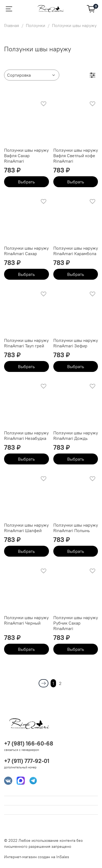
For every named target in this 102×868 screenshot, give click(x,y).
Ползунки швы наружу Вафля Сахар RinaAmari (26, 156)
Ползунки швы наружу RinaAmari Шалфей (26, 528)
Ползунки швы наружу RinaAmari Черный (26, 620)
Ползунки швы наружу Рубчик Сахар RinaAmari (76, 623)
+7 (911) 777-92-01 (27, 761)
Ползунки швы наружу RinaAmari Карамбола (76, 251)
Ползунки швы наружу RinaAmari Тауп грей (26, 343)
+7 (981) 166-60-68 (29, 743)
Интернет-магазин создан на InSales (37, 857)
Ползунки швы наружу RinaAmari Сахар (26, 251)
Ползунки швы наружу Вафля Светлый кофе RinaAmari (76, 156)
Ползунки (35, 25)
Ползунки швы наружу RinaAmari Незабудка (26, 436)
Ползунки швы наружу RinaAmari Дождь (76, 436)
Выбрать (26, 182)
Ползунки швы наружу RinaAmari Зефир (76, 343)
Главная (12, 25)
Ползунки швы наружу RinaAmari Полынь (76, 528)
